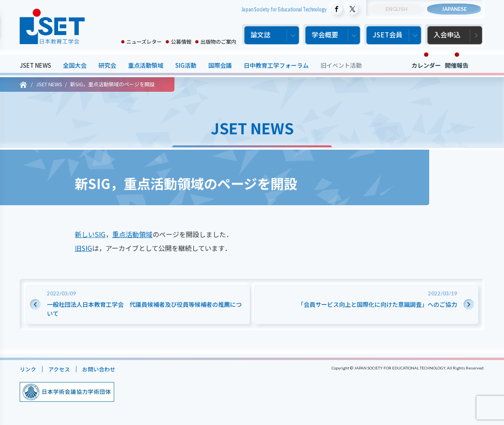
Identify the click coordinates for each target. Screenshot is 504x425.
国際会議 (220, 65)
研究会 (107, 65)
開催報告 (457, 65)
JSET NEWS (35, 65)
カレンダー (426, 65)
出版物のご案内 (218, 42)
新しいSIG (90, 234)
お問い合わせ (103, 369)
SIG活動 (186, 65)
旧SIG (83, 248)
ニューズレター (144, 42)
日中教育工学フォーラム (276, 65)
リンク (29, 369)
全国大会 (75, 65)
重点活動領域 (146, 65)
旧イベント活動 (341, 65)
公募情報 (181, 42)
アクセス (61, 369)
